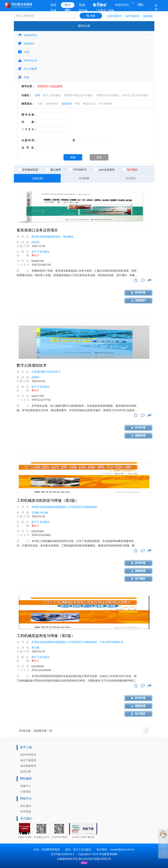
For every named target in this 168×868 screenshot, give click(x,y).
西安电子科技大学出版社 (78, 95)
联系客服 (26, 812)
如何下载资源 (132, 16)
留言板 (83, 11)
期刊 (68, 11)
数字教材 (100, 5)
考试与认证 (27, 60)
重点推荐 (56, 170)
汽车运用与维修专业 (112, 642)
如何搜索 (148, 16)
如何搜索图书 (28, 766)
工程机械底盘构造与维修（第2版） (46, 636)
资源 (82, 5)
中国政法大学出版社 (108, 95)
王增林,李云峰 (40, 513)
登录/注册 (156, 11)
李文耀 (35, 648)
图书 (68, 5)
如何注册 (26, 771)
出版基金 (26, 791)
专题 (53, 11)
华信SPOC (122, 5)
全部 (37, 95)
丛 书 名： (29, 148)
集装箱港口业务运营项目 (37, 230)
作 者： (29, 122)
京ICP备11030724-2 (63, 854)
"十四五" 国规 (105, 11)
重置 (99, 157)
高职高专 (26, 44)
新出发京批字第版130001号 (95, 859)
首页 (53, 5)
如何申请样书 (114, 16)
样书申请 (138, 293)
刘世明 (35, 242)
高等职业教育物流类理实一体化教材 (52, 237)
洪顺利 (35, 377)
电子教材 (138, 579)
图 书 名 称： (29, 115)
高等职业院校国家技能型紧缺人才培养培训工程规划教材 (64, 507)
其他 (23, 77)
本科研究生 (27, 35)
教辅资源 (138, 435)
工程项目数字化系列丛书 (46, 372)
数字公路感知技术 (32, 365)
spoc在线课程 (107, 170)
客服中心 (26, 786)
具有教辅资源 (30, 170)
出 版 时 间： (29, 140)
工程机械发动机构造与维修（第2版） (48, 500)
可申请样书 (80, 170)
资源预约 (138, 300)
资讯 (140, 5)
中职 (23, 52)
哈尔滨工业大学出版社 (135, 95)
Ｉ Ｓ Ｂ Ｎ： (29, 129)
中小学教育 (27, 69)
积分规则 (26, 806)
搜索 (91, 16)
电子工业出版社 (52, 95)
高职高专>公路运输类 (50, 86)
